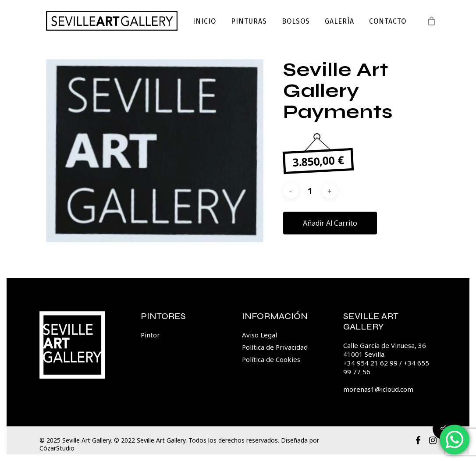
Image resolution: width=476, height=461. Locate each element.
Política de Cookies (271, 359)
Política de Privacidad (275, 347)
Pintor (150, 335)
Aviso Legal (259, 335)
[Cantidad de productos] (310, 191)
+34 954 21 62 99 (370, 363)
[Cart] (432, 21)
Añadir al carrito (330, 223)
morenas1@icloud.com (378, 389)
